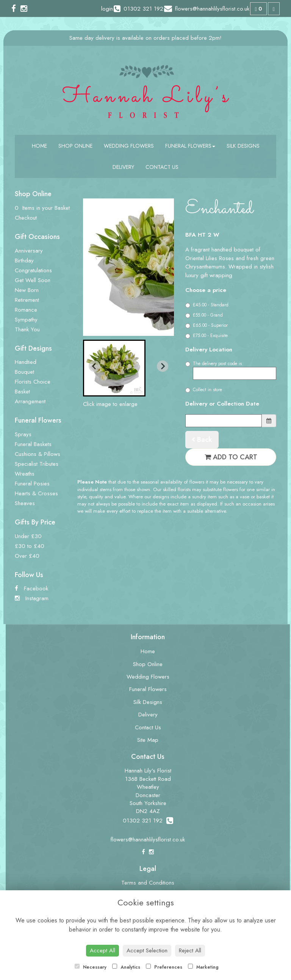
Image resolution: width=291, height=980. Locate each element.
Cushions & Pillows (38, 454)
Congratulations (33, 270)
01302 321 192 (148, 821)
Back (202, 440)
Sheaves (25, 503)
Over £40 (27, 556)
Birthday (24, 261)
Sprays (23, 434)
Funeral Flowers (190, 146)
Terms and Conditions (148, 883)
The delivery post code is (231, 370)
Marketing (203, 967)
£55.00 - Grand (204, 315)
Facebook (31, 588)
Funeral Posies (32, 484)
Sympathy (26, 320)
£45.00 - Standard (207, 305)
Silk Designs (243, 146)
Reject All (190, 950)
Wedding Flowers (129, 146)
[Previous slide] (94, 366)
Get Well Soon (33, 280)
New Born (27, 290)
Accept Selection (147, 950)
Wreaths (25, 474)
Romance (26, 310)
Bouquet (24, 372)
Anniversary (29, 251)
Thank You (27, 329)
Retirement (27, 300)
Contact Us (162, 167)
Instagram (32, 598)
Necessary (91, 967)
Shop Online (75, 146)
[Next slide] (163, 366)
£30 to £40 (30, 546)
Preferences (164, 967)
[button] (114, 368)
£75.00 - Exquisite (207, 336)
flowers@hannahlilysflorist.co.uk (148, 840)
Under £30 (28, 536)
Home (39, 146)
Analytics (126, 967)
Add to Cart (231, 457)
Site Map (148, 740)
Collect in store (204, 390)
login (107, 9)
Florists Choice (33, 382)
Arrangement (30, 401)
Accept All (102, 950)
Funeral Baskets (33, 444)
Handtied (26, 362)
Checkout (26, 218)
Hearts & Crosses (36, 493)
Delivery (123, 167)
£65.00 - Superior (207, 325)
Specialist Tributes (37, 464)
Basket (22, 392)
